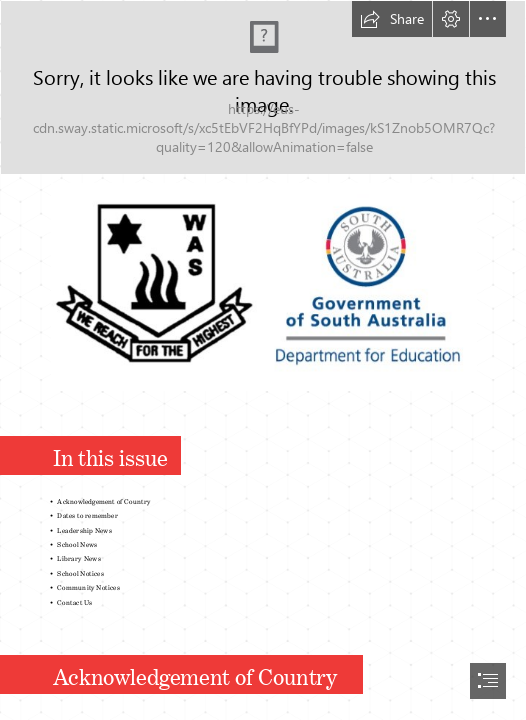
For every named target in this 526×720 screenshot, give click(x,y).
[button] (392, 19)
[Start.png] (263, 87)
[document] (263, 360)
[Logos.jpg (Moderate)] (263, 286)
